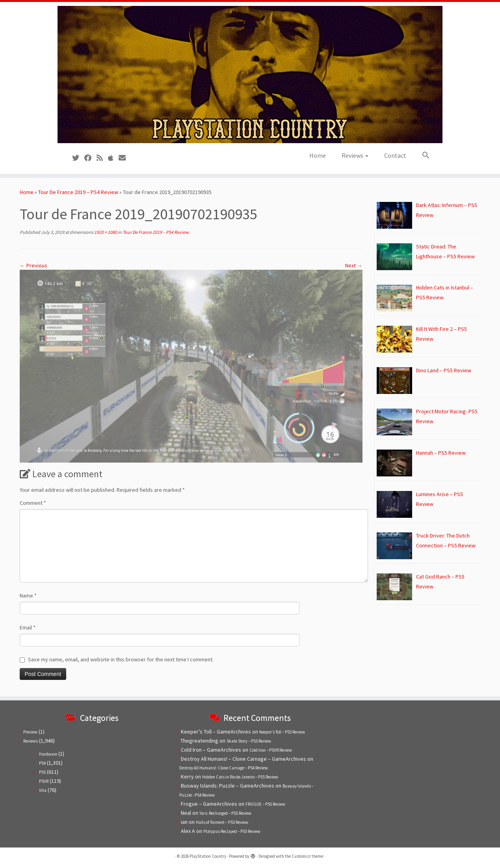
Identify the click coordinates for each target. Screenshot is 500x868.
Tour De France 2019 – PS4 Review (78, 192)
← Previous (33, 265)
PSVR (44, 781)
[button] (422, 155)
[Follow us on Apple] (113, 158)
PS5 (42, 772)
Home (318, 155)
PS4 (42, 763)
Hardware (48, 754)
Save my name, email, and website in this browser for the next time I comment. (121, 659)
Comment (33, 503)
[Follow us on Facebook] (90, 158)
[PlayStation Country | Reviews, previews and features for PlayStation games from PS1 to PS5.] (250, 75)
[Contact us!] (125, 158)
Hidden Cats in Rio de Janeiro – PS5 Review (240, 777)
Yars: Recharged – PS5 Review (225, 813)
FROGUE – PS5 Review (265, 804)
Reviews (355, 155)
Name (28, 595)
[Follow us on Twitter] (78, 158)
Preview (30, 732)
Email (28, 627)
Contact (395, 155)
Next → (354, 265)
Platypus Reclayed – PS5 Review (232, 831)
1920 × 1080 (105, 232)
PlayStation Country (208, 856)
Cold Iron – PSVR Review (271, 750)
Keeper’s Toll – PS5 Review (282, 732)
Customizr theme (307, 856)
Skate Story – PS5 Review (249, 741)
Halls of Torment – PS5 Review (222, 822)
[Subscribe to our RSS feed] (102, 158)
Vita (43, 790)
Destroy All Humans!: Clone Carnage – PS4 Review (224, 768)
